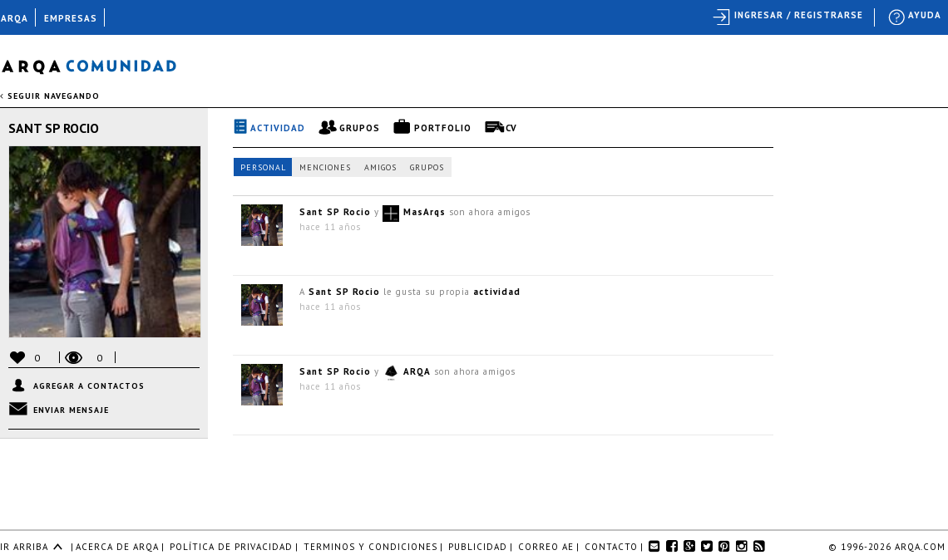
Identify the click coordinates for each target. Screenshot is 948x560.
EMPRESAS (71, 18)
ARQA (417, 371)
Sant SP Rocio (54, 128)
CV (511, 128)
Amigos (380, 167)
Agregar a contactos (89, 386)
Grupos (360, 128)
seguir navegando (50, 96)
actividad (497, 292)
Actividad (278, 128)
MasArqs (425, 212)
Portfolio (443, 128)
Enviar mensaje (71, 410)
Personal (263, 167)
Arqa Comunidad (102, 64)
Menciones (325, 167)
